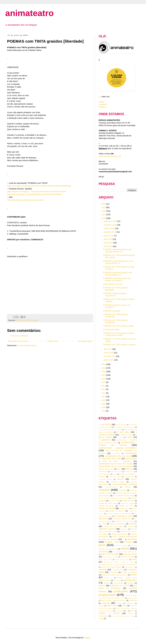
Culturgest (123, 490)
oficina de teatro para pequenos (115, 575)
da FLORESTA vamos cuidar (124, 496)
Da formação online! (111, 329)
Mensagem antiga (85, 341)
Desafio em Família (107, 508)
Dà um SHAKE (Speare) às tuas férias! (113, 498)
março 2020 (109, 353)
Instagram (103, 104)
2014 (104, 382)
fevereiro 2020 (110, 356)
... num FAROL (105, 424)
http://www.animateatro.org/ (110, 156)
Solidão (101, 606)
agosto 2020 (109, 236)
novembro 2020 (110, 225)
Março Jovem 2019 (122, 559)
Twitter (101, 102)
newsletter (103, 570)
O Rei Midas (113, 572)
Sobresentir (130, 603)
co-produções (129, 477)
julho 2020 (108, 239)
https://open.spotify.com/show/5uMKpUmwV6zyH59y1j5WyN (34, 194)
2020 (104, 218)
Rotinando (133, 600)
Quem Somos (132, 598)
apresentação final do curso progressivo (116, 466)
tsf (127, 611)
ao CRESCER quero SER (110, 459)
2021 (104, 215)
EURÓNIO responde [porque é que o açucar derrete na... (118, 262)
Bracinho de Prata (116, 472)
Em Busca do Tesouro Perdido (125, 521)
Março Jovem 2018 (105, 559)
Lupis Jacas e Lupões (110, 557)
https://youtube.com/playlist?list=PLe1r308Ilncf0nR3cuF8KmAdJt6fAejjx (39, 186)
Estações (133, 524)
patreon (107, 583)
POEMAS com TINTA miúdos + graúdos (120, 345)
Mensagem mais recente (18, 341)
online (134, 575)
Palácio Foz (109, 578)
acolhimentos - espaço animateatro (118, 448)
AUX (119, 469)
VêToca (130, 613)
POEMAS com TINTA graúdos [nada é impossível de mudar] (119, 334)
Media (134, 559)
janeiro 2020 (109, 360)
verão (133, 611)
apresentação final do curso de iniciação (116, 464)
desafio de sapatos (128, 503)
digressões (103, 519)
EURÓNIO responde (112, 311)
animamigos (116, 453)
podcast (102, 586)
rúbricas (119, 603)
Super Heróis (112, 606)
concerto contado (118, 482)
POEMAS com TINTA (24, 320)
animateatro (29, 13)
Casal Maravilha (104, 474)
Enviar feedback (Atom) (27, 345)
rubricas (36, 320)
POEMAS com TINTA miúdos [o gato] (119, 326)
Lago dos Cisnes (130, 554)
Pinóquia (131, 583)
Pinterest (102, 107)
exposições (124, 529)
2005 (104, 411)
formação (132, 539)
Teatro (124, 606)
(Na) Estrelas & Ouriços (113, 284)
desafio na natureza (117, 511)
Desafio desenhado (106, 506)
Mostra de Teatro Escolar (111, 567)
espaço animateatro (118, 524)
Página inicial (53, 341)
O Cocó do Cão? (118, 570)
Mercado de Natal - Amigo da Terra (119, 562)
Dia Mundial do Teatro (124, 516)
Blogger (87, 638)
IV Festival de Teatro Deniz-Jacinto (125, 552)
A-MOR (129, 437)
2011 (104, 389)
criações (104, 490)
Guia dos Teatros (121, 545)
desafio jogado (124, 508)
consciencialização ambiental (124, 484)
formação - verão (112, 542)
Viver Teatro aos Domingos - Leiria (123, 616)
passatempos (130, 580)
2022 (104, 211)
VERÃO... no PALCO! (109, 613)
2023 (104, 207)
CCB (115, 474)
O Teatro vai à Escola (129, 572)
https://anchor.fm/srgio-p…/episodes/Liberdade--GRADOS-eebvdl (36, 191)
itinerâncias (103, 552)
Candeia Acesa (130, 472)
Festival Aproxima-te (119, 534)
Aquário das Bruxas (106, 469)
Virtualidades (103, 616)
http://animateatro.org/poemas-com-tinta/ (25, 200)
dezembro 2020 (110, 221)
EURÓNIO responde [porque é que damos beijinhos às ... (118, 274)
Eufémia (131, 526)
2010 (104, 393)
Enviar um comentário (19, 336)
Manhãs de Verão (127, 557)
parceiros (117, 580)
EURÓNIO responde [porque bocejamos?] (115, 295)
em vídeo (102, 524)
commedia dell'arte (105, 479)
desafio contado (114, 501)
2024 (104, 204)
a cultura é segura (126, 435)
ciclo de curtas (115, 477)
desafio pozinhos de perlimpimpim (119, 514)
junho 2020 (108, 243)
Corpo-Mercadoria (111, 487)
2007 (104, 404)
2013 (104, 386)
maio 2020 (108, 246)
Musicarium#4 (130, 567)
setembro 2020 (110, 232)
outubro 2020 (109, 228)
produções (121, 591)
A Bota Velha (123, 432)
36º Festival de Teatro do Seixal (124, 427)
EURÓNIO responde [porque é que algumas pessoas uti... (118, 251)
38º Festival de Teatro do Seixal (110, 430)
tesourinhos (119, 611)
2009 (104, 397)
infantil (125, 549)
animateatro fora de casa (118, 456)
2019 (104, 364)
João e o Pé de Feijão (110, 554)
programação (107, 595)
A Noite (120, 437)
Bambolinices (103, 472)
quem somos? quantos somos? (113, 600)
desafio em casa (126, 506)
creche (128, 487)
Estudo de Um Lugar (113, 526)
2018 (104, 368)
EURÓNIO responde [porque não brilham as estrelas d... (117, 279)
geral (102, 545)
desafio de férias (128, 501)
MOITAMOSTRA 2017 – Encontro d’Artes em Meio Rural (118, 565)
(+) (100, 97)
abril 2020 (108, 349)
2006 (104, 407)
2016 (104, 375)
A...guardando (104, 440)
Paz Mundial (118, 583)
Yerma (101, 619)
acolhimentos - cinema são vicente (118, 444)
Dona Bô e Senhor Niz (122, 519)
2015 (104, 379)
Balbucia (129, 469)
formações (128, 542)
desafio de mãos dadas (108, 503)
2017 (104, 372)
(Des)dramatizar (121, 425)
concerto (120, 479)
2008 (104, 400)
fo (123, 539)
